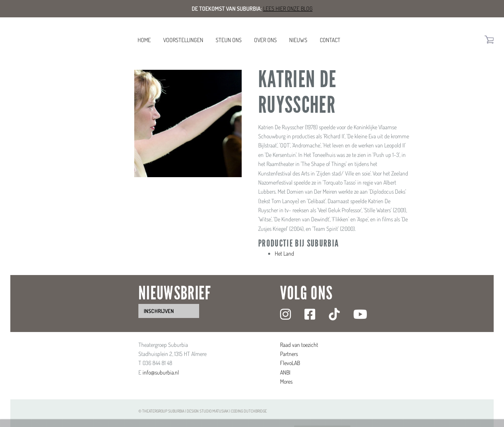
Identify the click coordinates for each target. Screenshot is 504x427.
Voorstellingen (183, 40)
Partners (289, 354)
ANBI (285, 372)
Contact (330, 40)
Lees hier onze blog (288, 8)
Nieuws (298, 40)
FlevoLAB (290, 363)
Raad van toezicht (299, 345)
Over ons (265, 40)
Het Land (284, 253)
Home (144, 40)
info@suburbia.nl (161, 372)
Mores (286, 381)
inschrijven (159, 311)
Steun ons (229, 40)
